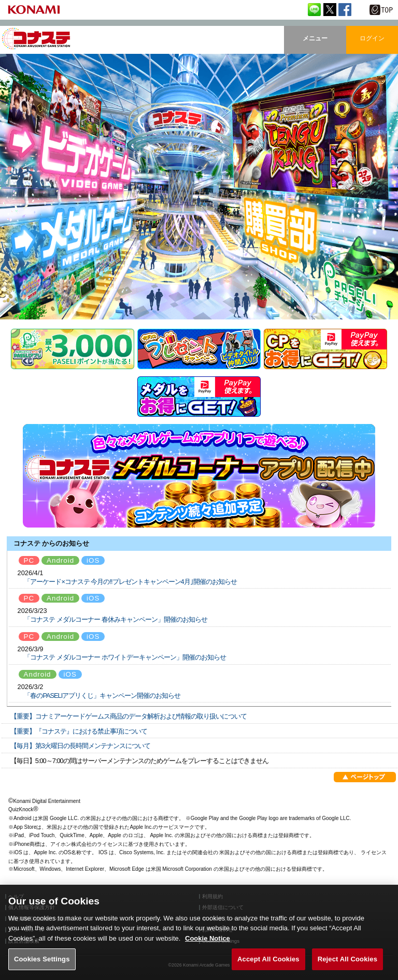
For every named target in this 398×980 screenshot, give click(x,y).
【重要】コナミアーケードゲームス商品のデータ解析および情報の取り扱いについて (129, 716)
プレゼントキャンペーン (199, 349)
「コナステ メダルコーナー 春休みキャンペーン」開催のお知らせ (115, 619)
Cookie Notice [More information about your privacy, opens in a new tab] (208, 950)
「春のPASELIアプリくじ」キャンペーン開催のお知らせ (102, 696)
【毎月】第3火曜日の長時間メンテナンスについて (80, 746)
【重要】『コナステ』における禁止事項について (79, 731)
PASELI (73, 349)
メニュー (315, 38)
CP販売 (325, 349)
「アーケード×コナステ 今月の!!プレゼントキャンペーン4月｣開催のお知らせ (130, 582)
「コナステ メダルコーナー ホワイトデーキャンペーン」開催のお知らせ (125, 657)
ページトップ (365, 779)
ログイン (372, 38)
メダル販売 (199, 397)
